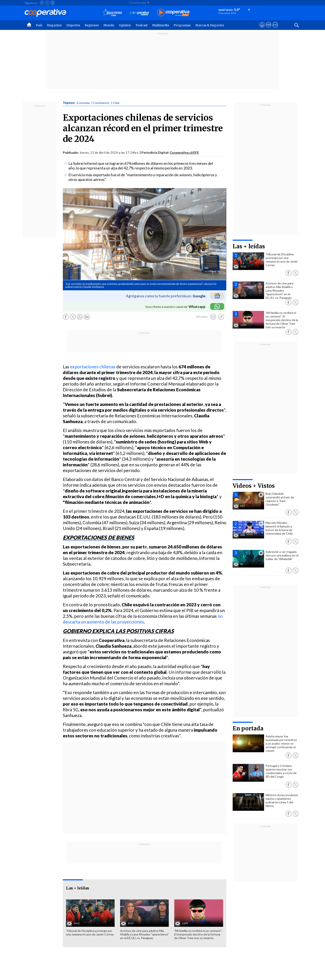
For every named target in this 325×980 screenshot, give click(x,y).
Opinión (125, 25)
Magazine (54, 25)
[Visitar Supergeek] (275, 29)
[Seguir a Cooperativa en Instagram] (53, 3)
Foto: (69, 192)
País (39, 25)
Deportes (73, 25)
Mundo (109, 25)
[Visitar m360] (269, 29)
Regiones (92, 25)
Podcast (142, 25)
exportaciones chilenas (93, 367)
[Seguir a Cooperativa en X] (47, 3)
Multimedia (161, 25)
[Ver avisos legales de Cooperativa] (262, 29)
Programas (182, 25)
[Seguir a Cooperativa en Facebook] (42, 3)
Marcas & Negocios (210, 25)
